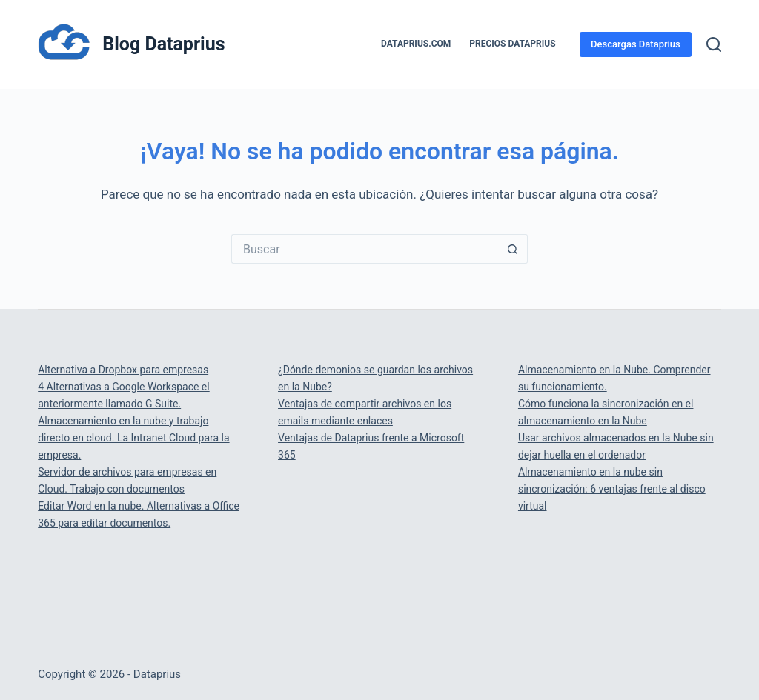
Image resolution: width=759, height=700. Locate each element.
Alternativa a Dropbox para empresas (123, 370)
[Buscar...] (365, 249)
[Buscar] (714, 44)
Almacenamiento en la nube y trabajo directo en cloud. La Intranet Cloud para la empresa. (133, 438)
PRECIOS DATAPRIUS (512, 44)
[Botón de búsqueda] (513, 249)
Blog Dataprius (163, 44)
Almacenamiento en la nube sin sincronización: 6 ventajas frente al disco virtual (612, 489)
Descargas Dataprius (636, 44)
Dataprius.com (416, 44)
